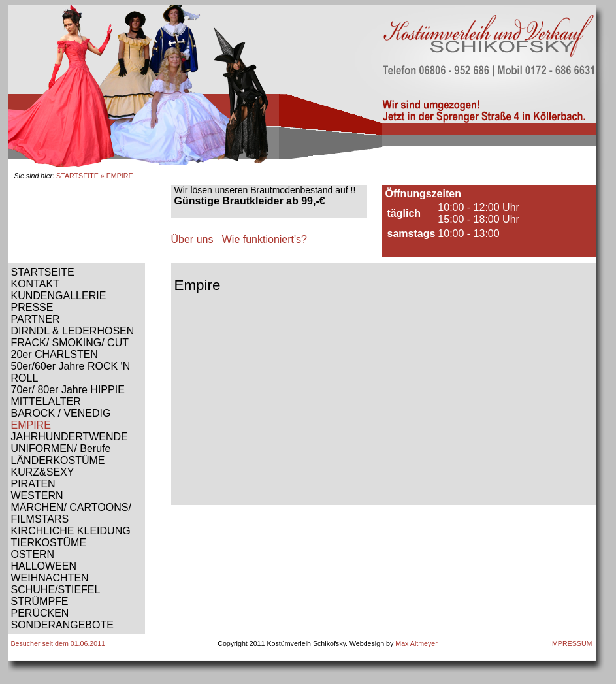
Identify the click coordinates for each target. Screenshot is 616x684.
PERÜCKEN (40, 613)
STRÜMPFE (40, 601)
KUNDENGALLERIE (59, 296)
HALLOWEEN (44, 566)
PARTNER (36, 319)
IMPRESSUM (571, 643)
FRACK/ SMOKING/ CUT (70, 343)
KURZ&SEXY (43, 472)
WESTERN (37, 496)
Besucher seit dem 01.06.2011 (58, 643)
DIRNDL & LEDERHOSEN (73, 331)
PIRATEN (33, 484)
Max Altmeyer (416, 643)
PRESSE (32, 307)
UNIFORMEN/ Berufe (61, 448)
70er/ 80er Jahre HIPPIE (68, 390)
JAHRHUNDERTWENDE (70, 437)
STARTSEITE (77, 176)
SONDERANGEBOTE (62, 625)
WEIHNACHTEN (50, 578)
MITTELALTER (46, 401)
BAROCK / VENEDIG (61, 413)
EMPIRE (31, 425)
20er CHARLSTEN (55, 354)
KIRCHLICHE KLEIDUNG (71, 531)
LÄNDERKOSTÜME (58, 460)
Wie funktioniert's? (265, 239)
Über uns (192, 239)
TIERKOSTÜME (49, 543)
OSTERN (33, 554)
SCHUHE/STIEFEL (56, 590)
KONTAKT (35, 284)
